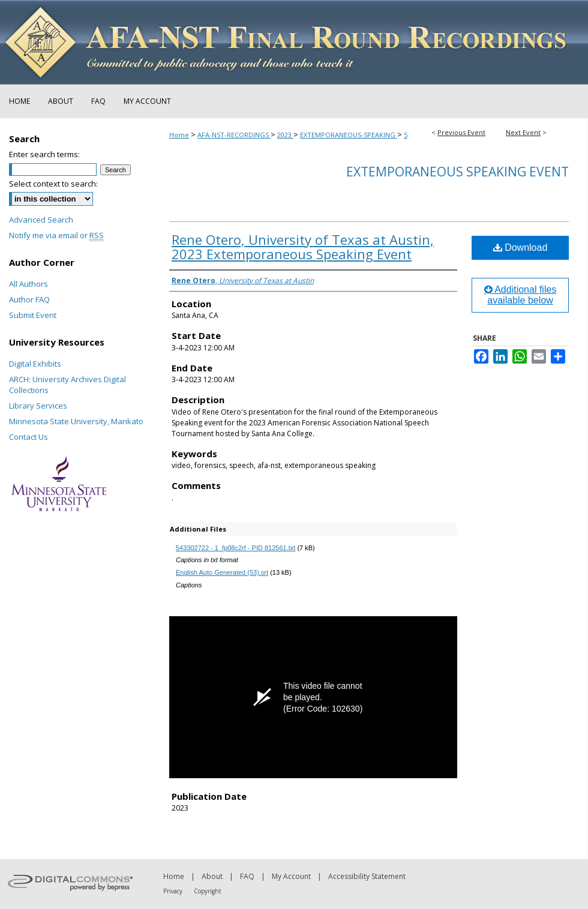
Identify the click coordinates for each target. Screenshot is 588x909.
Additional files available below (520, 295)
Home (179, 135)
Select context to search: (53, 184)
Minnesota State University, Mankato (76, 421)
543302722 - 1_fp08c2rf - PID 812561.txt (235, 548)
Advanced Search (41, 220)
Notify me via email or (56, 235)
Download (520, 247)
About (212, 876)
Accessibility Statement (367, 876)
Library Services (38, 406)
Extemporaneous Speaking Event (457, 172)
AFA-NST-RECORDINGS (234, 135)
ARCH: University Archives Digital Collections (67, 385)
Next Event (523, 132)
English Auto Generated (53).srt (222, 572)
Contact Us (28, 437)
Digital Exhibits (35, 364)
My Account (291, 876)
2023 (285, 135)
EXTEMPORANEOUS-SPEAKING (349, 135)
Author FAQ (29, 299)
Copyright (208, 891)
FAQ (247, 876)
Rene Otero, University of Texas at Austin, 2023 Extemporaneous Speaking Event (303, 247)
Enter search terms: (44, 154)
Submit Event (33, 315)
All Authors (28, 284)
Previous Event (461, 132)
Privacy (173, 891)
